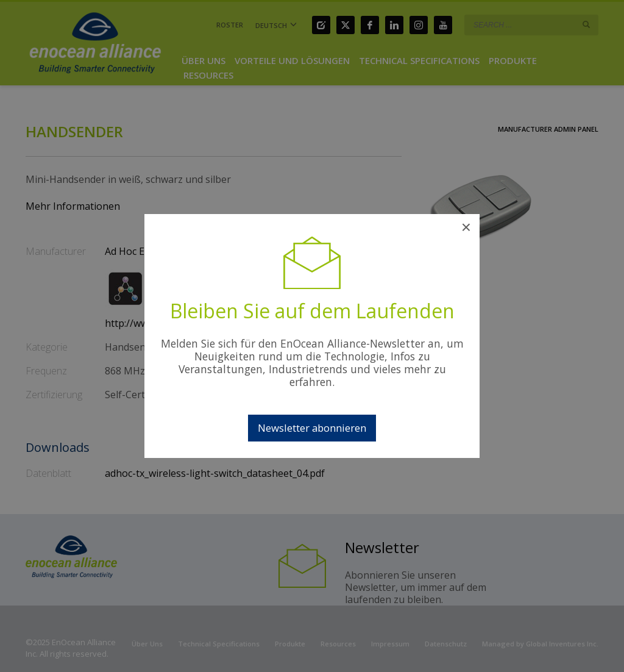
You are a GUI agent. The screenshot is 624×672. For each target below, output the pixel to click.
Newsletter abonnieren (312, 428)
